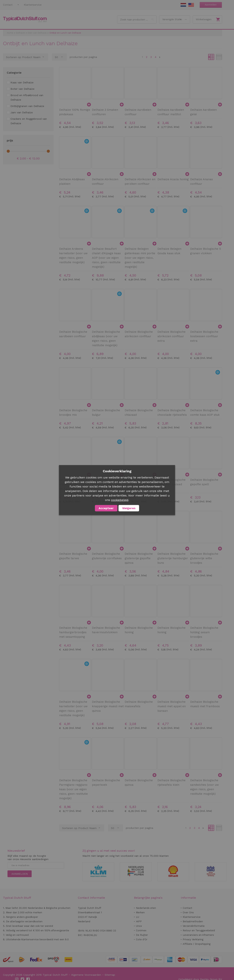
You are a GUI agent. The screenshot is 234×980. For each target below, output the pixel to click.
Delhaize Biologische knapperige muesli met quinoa (108, 706)
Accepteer (106, 508)
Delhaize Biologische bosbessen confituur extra (204, 336)
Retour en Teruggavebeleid (199, 930)
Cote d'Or (142, 939)
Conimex (141, 930)
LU (137, 917)
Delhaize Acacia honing (173, 179)
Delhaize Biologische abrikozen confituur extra (171, 336)
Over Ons (188, 912)
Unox (139, 926)
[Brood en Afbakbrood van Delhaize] (28, 97)
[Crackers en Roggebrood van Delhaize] (28, 121)
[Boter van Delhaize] (21, 89)
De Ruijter (142, 935)
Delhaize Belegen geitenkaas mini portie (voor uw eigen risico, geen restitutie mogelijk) (140, 258)
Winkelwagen (204, 19)
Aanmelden (211, 5)
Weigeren (129, 508)
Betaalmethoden (193, 921)
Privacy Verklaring (193, 939)
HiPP (139, 921)
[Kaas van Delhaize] (20, 82)
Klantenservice (33, 5)
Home (10, 33)
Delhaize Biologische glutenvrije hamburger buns (173, 558)
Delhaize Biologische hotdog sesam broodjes (204, 632)
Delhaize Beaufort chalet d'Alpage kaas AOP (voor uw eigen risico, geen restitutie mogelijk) (106, 258)
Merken (140, 912)
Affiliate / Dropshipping (197, 944)
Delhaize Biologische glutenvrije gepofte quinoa (139, 558)
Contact (8, 5)
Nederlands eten (146, 908)
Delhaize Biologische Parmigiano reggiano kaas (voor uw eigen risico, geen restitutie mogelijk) (73, 789)
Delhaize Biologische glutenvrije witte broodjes (204, 558)
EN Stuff (191, 5)
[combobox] (137, 19)
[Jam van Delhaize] (20, 112)
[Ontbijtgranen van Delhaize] (25, 106)
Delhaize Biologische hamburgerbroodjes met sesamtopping (73, 632)
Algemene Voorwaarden (86, 975)
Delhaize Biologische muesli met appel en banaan (172, 706)
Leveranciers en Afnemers (198, 935)
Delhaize (20, 33)
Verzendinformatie (194, 926)
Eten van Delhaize (37, 33)
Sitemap (110, 975)
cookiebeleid (120, 500)
